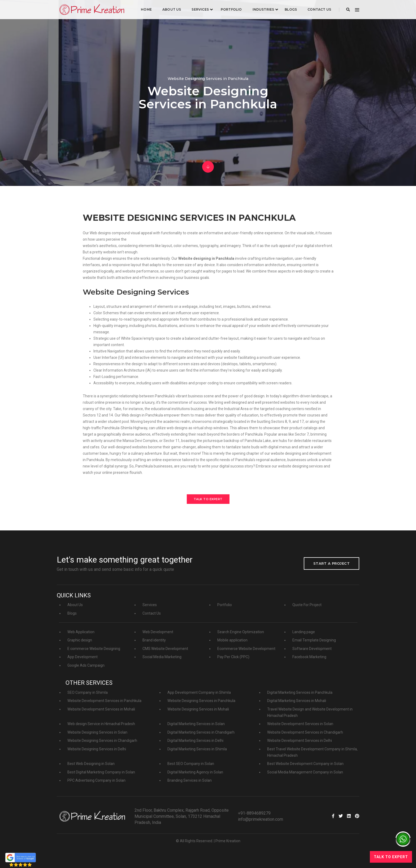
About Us (172, 9)
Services (200, 9)
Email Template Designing (314, 640)
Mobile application (232, 640)
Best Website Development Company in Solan (305, 764)
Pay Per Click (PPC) (233, 657)
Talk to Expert (208, 499)
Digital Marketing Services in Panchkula (300, 692)
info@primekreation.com (261, 819)
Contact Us (319, 9)
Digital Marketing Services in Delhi (195, 741)
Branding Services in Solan (190, 780)
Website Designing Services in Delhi (97, 749)
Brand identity (154, 640)
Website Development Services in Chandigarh (305, 732)
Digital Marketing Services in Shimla (197, 749)
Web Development (158, 632)
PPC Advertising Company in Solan (96, 780)
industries (263, 9)
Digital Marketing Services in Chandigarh (201, 732)
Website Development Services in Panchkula (104, 701)
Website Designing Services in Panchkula (201, 701)
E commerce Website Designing (94, 649)
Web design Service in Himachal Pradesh (101, 724)
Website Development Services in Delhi (300, 741)
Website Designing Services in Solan (97, 732)
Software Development (312, 649)
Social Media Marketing (162, 657)
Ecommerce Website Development (246, 649)
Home (146, 9)
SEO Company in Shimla (88, 692)
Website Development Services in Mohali (101, 709)
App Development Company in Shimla (199, 692)
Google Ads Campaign (86, 665)
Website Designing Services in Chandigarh (102, 741)
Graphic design (80, 640)
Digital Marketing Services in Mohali (297, 701)
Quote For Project (307, 605)
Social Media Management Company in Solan (305, 772)
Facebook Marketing (309, 657)
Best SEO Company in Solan (191, 764)
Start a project (332, 563)
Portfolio (231, 9)
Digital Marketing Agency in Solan (195, 772)
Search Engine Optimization (241, 632)
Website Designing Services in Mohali (198, 709)
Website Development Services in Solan (300, 724)
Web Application (81, 632)
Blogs (291, 9)
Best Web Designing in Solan (91, 764)
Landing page (304, 632)
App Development (83, 657)
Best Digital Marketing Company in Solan (101, 772)
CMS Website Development (165, 649)
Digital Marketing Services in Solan (196, 724)
